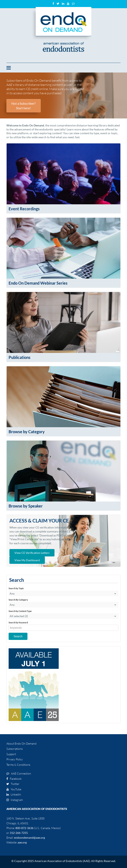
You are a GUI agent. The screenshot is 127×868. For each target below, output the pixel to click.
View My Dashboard (27, 560)
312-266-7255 (19, 833)
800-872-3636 (24, 828)
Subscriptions (15, 749)
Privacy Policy (15, 759)
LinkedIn (14, 794)
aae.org (22, 842)
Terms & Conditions (18, 765)
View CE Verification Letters (32, 553)
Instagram (15, 800)
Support (11, 754)
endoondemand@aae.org (29, 838)
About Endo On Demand (21, 743)
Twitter (13, 784)
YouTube (14, 789)
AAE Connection (19, 773)
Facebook (14, 779)
